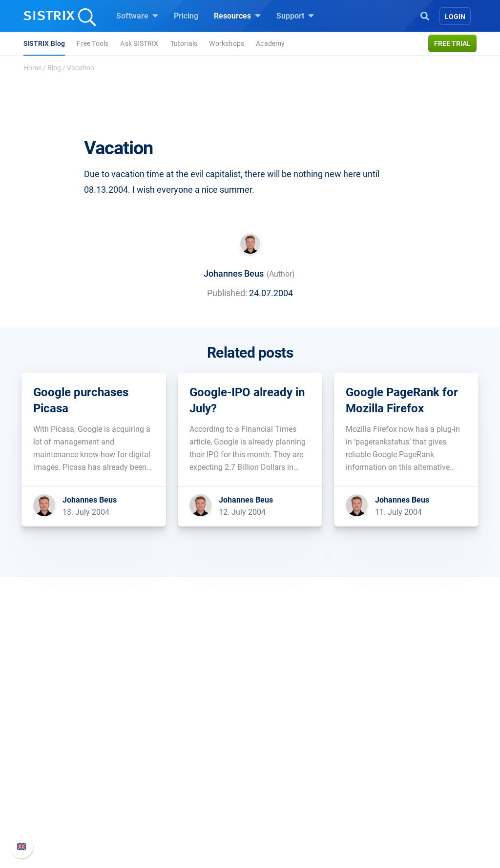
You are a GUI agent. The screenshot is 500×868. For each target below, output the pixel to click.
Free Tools (93, 43)
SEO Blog (278, 794)
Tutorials (184, 43)
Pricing (186, 16)
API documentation (407, 778)
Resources (237, 16)
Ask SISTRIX (139, 43)
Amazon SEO (172, 778)
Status (385, 809)
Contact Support (402, 794)
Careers (67, 762)
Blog (54, 68)
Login (455, 17)
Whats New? (396, 762)
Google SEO (170, 762)
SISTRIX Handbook (407, 747)
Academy (270, 43)
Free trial (452, 43)
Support (295, 16)
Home (32, 68)
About (47, 747)
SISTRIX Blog (44, 43)
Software (137, 16)
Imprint (49, 809)
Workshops (227, 43)
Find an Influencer (180, 794)
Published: (227, 293)
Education (54, 778)
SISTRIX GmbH (66, 728)
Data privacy (59, 794)
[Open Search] (425, 15)
